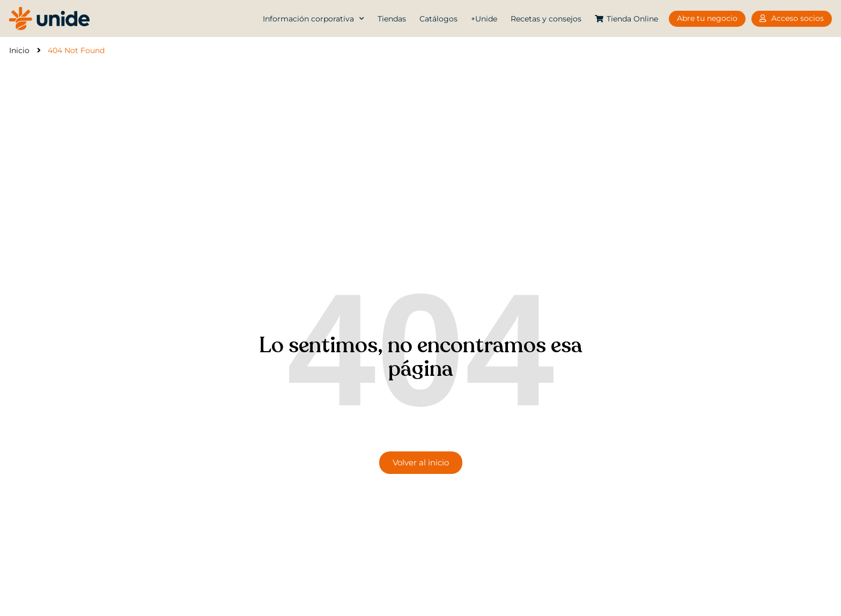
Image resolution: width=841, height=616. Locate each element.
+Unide (484, 19)
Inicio (19, 50)
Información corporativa (313, 19)
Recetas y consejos (546, 19)
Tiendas (392, 19)
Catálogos (438, 19)
